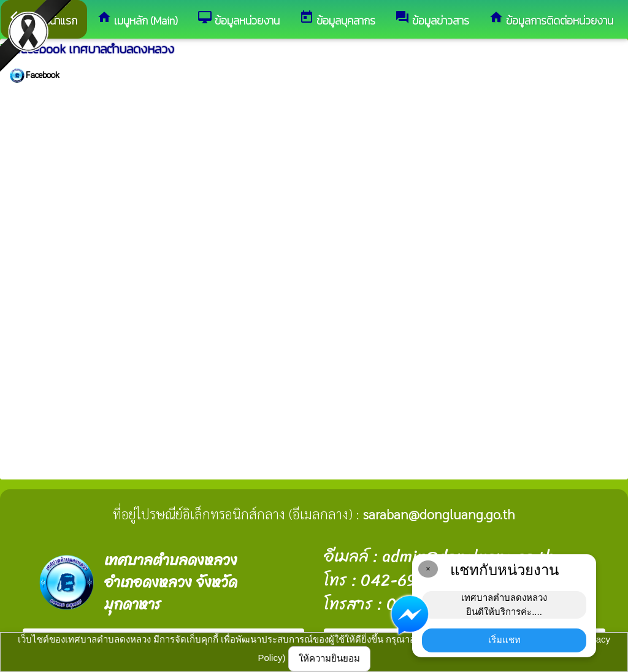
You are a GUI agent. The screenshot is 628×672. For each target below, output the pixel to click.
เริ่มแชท (504, 640)
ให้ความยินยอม (329, 658)
